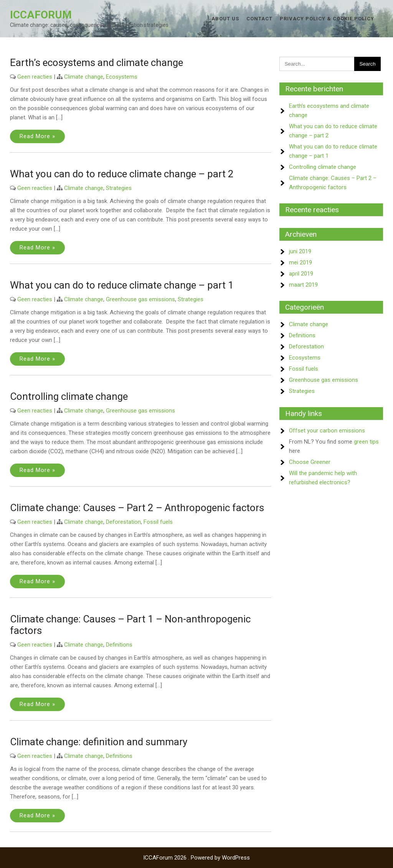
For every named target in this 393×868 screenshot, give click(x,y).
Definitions (119, 645)
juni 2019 (300, 251)
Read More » (37, 136)
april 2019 (301, 274)
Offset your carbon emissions (327, 431)
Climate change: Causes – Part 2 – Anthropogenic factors (137, 508)
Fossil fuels (158, 522)
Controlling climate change (69, 396)
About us (225, 19)
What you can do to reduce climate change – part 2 (122, 174)
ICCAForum (41, 15)
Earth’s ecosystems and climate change (97, 63)
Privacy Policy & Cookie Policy (327, 19)
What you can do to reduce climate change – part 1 (122, 285)
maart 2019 (303, 285)
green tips (366, 442)
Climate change (84, 77)
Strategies (119, 188)
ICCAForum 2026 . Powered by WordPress (196, 858)
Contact (259, 19)
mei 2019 (301, 262)
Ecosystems (122, 77)
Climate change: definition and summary (99, 742)
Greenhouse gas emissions (140, 299)
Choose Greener (310, 462)
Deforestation (123, 522)
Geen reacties (35, 77)
